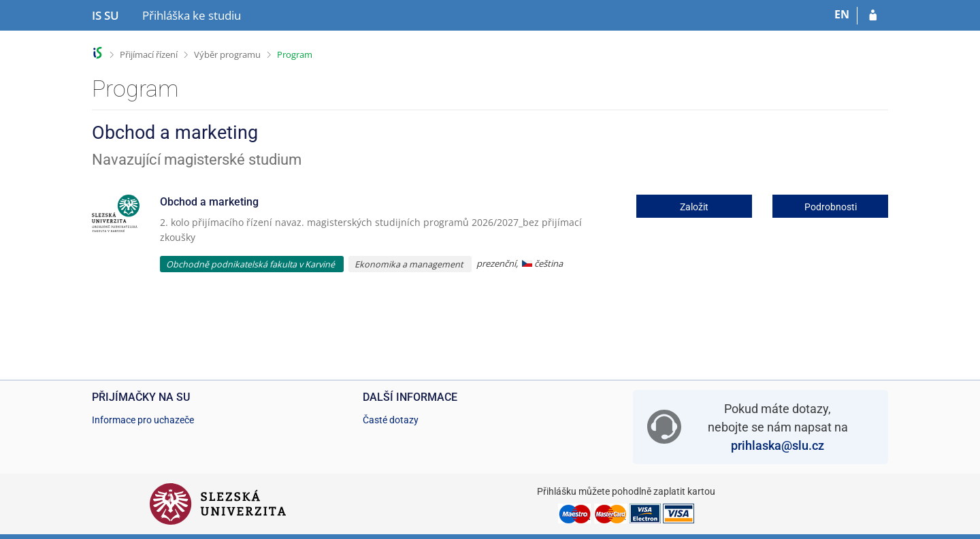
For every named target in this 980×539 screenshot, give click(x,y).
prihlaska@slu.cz (778, 445)
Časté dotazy (391, 420)
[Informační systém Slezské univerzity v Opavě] (105, 16)
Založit (694, 207)
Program (295, 54)
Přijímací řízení (149, 54)
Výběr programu (227, 54)
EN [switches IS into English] (842, 14)
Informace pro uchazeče (143, 420)
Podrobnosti (831, 207)
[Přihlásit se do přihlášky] (873, 16)
